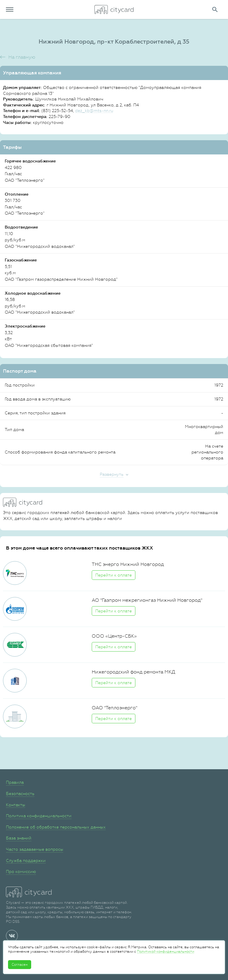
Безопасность (20, 794)
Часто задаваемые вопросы (35, 849)
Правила (15, 782)
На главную (22, 57)
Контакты (16, 805)
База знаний (19, 838)
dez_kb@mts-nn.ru (94, 111)
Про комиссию (21, 872)
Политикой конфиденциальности (166, 952)
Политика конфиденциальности (39, 816)
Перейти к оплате (114, 575)
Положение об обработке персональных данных (56, 827)
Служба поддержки (26, 861)
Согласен (20, 965)
